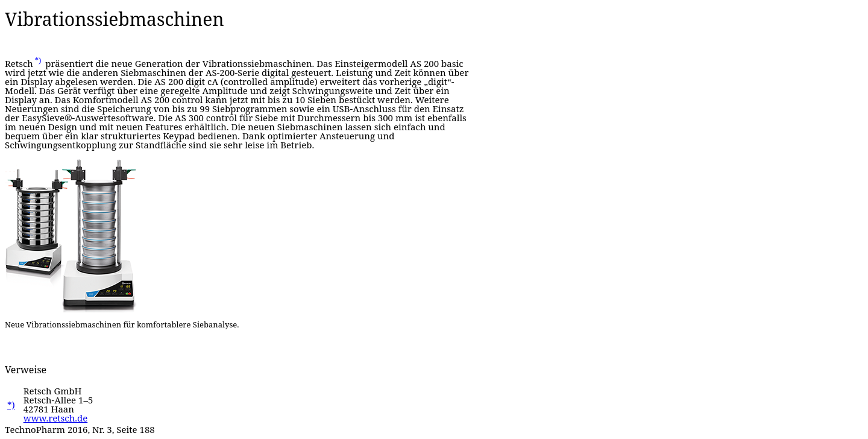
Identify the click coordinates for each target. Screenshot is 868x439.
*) (38, 61)
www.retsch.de (56, 418)
